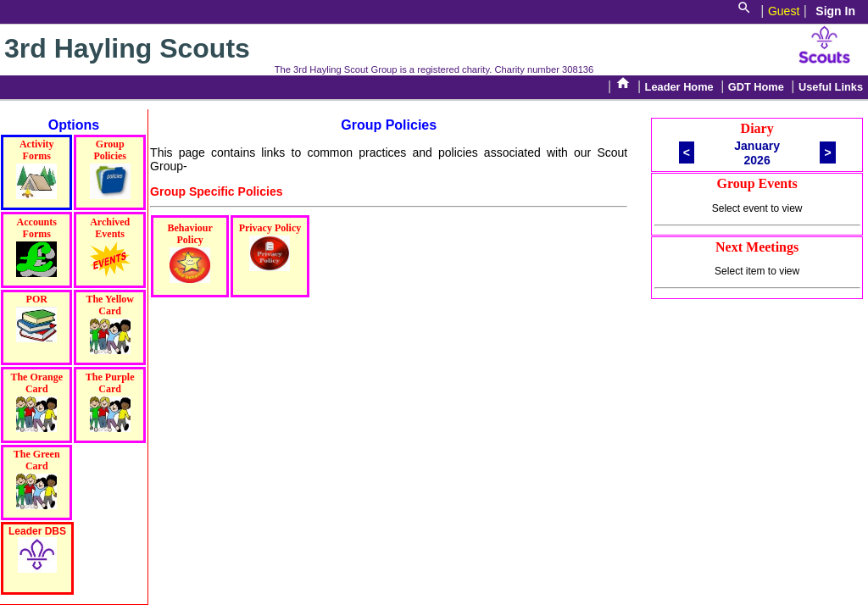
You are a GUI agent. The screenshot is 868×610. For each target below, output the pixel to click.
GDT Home (756, 87)
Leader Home (679, 87)
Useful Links (831, 87)
